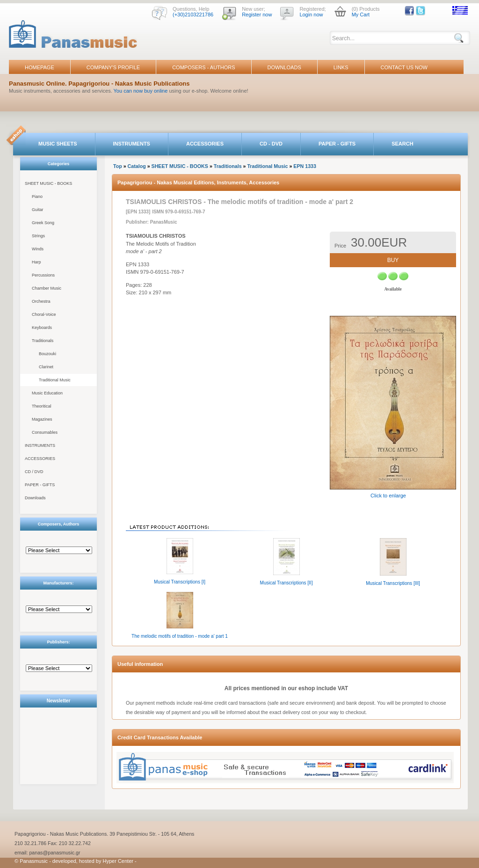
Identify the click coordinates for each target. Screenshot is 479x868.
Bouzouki (47, 354)
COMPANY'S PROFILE (113, 67)
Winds (38, 249)
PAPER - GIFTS (337, 144)
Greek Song (43, 223)
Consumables (45, 432)
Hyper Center (118, 861)
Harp (36, 262)
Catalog (137, 166)
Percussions (43, 275)
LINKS (341, 67)
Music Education (47, 393)
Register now (257, 15)
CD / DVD (34, 472)
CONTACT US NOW (404, 67)
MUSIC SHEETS (58, 144)
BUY (393, 260)
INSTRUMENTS (132, 144)
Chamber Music (47, 288)
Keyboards (42, 328)
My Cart (361, 15)
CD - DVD (271, 144)
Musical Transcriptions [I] (180, 582)
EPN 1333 (305, 166)
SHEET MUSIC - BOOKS (48, 183)
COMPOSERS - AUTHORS (203, 67)
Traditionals (43, 341)
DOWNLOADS (284, 67)
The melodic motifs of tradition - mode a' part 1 (180, 636)
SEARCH (402, 144)
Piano (37, 197)
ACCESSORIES (205, 144)
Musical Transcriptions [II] (287, 583)
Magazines (42, 419)
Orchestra (41, 301)
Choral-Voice (44, 314)
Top (118, 166)
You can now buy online (141, 91)
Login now (311, 15)
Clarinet (46, 367)
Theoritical (42, 406)
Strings (38, 236)
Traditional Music (55, 380)
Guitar (38, 210)
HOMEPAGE (40, 67)
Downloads (35, 498)
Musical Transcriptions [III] (393, 583)
